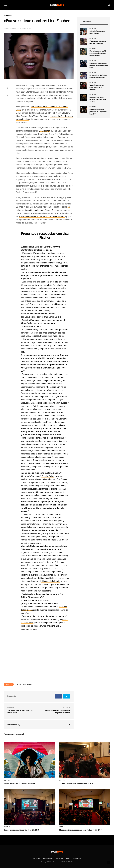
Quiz (68, 858)
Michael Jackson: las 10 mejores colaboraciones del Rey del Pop (98, 53)
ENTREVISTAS (48, 858)
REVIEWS (60, 858)
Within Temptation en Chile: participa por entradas (97, 88)
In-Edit (19, 685)
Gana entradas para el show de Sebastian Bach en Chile (98, 100)
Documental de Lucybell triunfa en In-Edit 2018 (76, 784)
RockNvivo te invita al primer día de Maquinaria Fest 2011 (98, 112)
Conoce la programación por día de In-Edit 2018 (21, 830)
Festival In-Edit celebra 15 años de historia (19, 784)
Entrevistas (8, 16)
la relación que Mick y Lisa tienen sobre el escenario (42, 216)
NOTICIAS (37, 858)
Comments (14, 725)
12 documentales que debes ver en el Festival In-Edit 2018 (80, 830)
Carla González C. (10, 28)
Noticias (93, 29)
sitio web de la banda (51, 581)
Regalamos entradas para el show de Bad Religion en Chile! (99, 66)
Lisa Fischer (44, 131)
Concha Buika (48, 476)
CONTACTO (77, 858)
